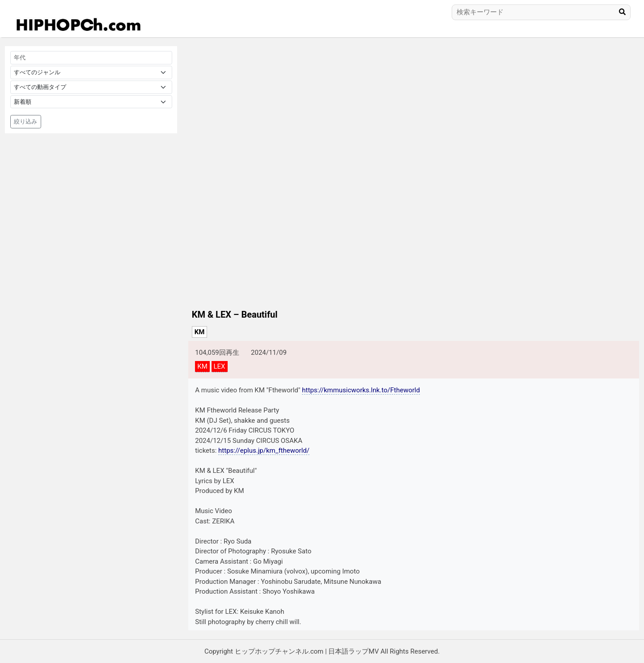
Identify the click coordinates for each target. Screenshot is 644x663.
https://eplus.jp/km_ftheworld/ (264, 450)
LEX (220, 366)
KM (200, 332)
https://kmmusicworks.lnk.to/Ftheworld (361, 390)
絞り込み (25, 121)
